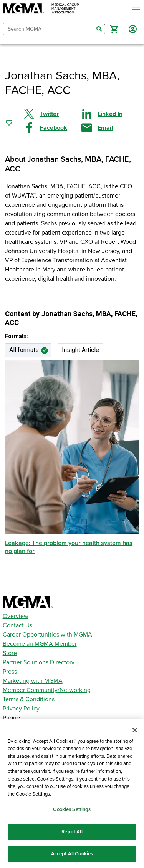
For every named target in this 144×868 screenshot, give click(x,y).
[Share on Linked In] (110, 114)
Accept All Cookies (72, 857)
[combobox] (48, 29)
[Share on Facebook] (53, 128)
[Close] (135, 733)
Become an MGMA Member (40, 644)
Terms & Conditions (29, 699)
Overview (16, 616)
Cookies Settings (72, 813)
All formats (24, 350)
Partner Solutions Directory (39, 662)
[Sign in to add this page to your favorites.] (9, 122)
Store (10, 653)
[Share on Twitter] (53, 114)
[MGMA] (41, 9)
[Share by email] (110, 128)
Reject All (72, 835)
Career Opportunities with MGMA (47, 635)
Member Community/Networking (47, 690)
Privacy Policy (21, 709)
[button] (114, 29)
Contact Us (17, 625)
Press (10, 672)
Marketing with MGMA (33, 681)
